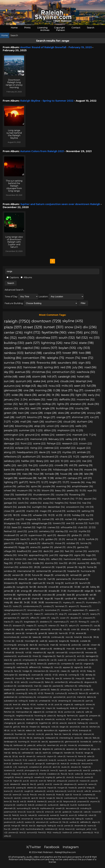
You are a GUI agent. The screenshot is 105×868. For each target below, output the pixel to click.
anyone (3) (95, 801)
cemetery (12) (47, 531)
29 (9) (28, 575)
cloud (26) (70, 422)
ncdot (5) (93, 660)
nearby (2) (57, 832)
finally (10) (44, 559)
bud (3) (74, 805)
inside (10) (38, 563)
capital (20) (87, 457)
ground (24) (32, 435)
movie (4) (72, 745)
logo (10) (91, 555)
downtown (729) (46, 321)
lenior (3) (8, 801)
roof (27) (21, 417)
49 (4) (75, 730)
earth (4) (47, 753)
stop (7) (63, 614)
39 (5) (33, 664)
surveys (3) (62, 760)
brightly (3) (50, 777)
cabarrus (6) (46, 649)
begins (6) (64, 641)
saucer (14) (90, 499)
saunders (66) (67, 363)
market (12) (29, 527)
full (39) (91, 386)
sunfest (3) (74, 822)
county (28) (82, 408)
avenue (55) (23, 372)
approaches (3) (75, 770)
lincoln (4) (35, 742)
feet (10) (69, 551)
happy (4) (28, 708)
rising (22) (36, 448)
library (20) (42, 461)
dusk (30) (93, 404)
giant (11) (9, 543)
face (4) (58, 734)
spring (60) (52, 367)
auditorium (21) (31, 457)
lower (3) (31, 812)
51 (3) (25, 760)
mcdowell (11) (11, 535)
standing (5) (24, 675)
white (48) (11, 377)
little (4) (25, 727)
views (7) (80, 602)
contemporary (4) (27, 697)
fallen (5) (49, 682)
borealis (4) (86, 742)
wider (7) (45, 618)
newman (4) (53, 745)
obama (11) (48, 543)
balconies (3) (61, 791)
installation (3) (53, 774)
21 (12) (7, 527)
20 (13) (67, 515)
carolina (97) (52, 353)
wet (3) (7, 774)
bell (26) (9, 426)
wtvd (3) (20, 770)
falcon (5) (83, 693)
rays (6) (51, 652)
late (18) (89, 474)
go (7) (7, 614)
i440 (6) (46, 637)
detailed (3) (15, 784)
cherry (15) (36, 499)
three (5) (37, 656)
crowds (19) (61, 465)
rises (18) (27, 474)
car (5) (53, 660)
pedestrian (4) (11, 697)
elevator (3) (76, 767)
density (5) (90, 675)
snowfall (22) (68, 448)
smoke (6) (57, 629)
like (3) (33, 784)
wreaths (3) (39, 777)
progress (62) (13, 367)
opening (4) (35, 749)
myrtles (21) (69, 452)
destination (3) (68, 819)
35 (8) (34, 602)
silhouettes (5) (76, 682)
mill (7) (74, 622)
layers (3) (63, 770)
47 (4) (69, 719)
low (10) (63, 563)
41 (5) (55, 675)
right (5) (75, 671)
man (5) (38, 686)
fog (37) (79, 390)
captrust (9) (39, 583)
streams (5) (44, 660)
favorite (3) (9, 760)
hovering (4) (40, 716)
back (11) (25, 539)
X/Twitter (34, 847)
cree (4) (85, 727)
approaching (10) (39, 555)
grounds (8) (82, 595)
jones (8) (61, 595)
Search (91, 28)
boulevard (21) (50, 457)
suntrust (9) (71, 583)
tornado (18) (52, 474)
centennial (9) (44, 571)
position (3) (33, 774)
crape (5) (47, 686)
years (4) (49, 734)
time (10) (23, 555)
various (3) (41, 756)
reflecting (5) (85, 686)
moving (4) (9, 716)
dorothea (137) (47, 338)
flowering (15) (77, 495)
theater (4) (35, 727)
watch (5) (39, 679)
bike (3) (59, 798)
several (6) (81, 633)
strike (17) (61, 478)
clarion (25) (67, 426)
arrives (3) (96, 791)
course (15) (62, 495)
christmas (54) (41, 372)
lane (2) (22, 832)
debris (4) (91, 697)
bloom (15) (48, 490)
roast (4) (8, 727)
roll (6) (28, 652)
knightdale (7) (31, 622)
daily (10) (95, 563)
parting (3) (28, 777)
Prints (27, 28)
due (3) (32, 826)
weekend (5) (10, 656)
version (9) (18, 575)
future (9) (37, 575)
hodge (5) (27, 671)
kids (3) (31, 805)
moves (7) (66, 610)
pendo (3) (69, 826)
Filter (83, 303)
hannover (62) (33, 367)
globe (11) (77, 535)
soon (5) (72, 660)
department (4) (11, 749)
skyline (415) (73, 321)
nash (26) (38, 422)
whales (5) (9, 679)
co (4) (13, 730)
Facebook (52, 847)
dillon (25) (50, 430)
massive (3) (85, 781)
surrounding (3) (24, 808)
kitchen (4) (95, 727)
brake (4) (33, 701)
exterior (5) (69, 679)
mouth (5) (20, 679)
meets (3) (83, 798)
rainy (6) (20, 629)
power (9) (72, 567)
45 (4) (33, 705)
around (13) (59, 511)
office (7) (35, 618)
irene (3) (54, 770)
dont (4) (30, 719)
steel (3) (86, 770)
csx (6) (97, 626)
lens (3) (80, 791)
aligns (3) (96, 822)
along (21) (10, 452)
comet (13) (48, 519)
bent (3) (72, 760)
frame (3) (82, 756)
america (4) (20, 719)
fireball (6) (9, 652)
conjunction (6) (76, 652)
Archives (45, 30)
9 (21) (76, 457)
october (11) (73, 543)
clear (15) (9, 495)
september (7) (80, 610)
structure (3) (9, 788)
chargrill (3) (9, 777)
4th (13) (59, 519)
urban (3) (61, 756)
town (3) (8, 795)
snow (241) (73, 327)
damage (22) (12, 443)
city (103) (84, 348)
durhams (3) (90, 774)
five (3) (16, 801)
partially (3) (96, 770)
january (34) (12, 399)
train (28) (24, 413)
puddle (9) (10, 587)
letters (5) (42, 664)
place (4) (52, 716)
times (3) (19, 777)
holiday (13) (78, 515)
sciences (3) (43, 815)
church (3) (18, 791)
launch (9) (85, 583)
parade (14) (24, 507)
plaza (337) (13, 327)
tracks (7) (9, 622)
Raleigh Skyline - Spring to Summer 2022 (47, 101)
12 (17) (45, 482)
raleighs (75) (55, 358)
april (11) (52, 535)
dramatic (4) (84, 749)
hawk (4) (67, 734)
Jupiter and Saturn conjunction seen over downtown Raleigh (60, 204)
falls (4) (96, 738)
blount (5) (54, 671)
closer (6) (95, 645)
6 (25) (80, 430)
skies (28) (64, 413)
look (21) (56, 452)
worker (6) (26, 637)
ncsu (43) (54, 386)
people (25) (11, 430)
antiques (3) (62, 781)
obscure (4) (88, 734)
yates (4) (31, 745)
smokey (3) (75, 764)
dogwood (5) (91, 682)
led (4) (39, 730)
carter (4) (97, 742)
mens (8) (82, 599)
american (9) (59, 571)
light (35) (81, 395)
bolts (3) (35, 808)
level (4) (17, 705)
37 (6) (72, 633)
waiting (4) (79, 705)
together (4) (45, 723)
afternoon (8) (40, 591)
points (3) (89, 777)
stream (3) (31, 756)
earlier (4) (8, 719)
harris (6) (63, 633)
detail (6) (34, 649)
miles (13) (26, 515)
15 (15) (83, 490)
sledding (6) (59, 649)
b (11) (41, 539)
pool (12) (22, 531)
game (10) (83, 547)
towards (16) (78, 482)
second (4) (75, 727)
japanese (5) (22, 690)
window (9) (10, 571)
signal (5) (79, 667)
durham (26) (85, 422)
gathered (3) (93, 760)
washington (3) (53, 764)
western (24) (63, 435)
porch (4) (71, 697)
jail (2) (89, 829)
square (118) (13, 348)
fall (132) (82, 338)
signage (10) (66, 555)
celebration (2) (51, 829)
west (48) (25, 377)
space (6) (53, 641)
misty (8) (8, 602)
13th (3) (25, 826)
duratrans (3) (10, 770)
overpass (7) (74, 614)
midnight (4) (32, 723)
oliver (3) (16, 819)
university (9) (62, 575)
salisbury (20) (12, 461)
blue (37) (67, 390)
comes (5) (34, 690)
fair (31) (23, 404)
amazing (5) (66, 690)
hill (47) (52, 377)
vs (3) (22, 829)
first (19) (78, 470)
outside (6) (85, 641)
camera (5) (82, 660)
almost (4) (84, 708)
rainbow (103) (14, 353)
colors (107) (49, 348)
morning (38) (43, 390)
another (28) (78, 413)
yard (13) (20, 511)
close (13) (9, 511)
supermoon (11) (37, 535)
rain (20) (22, 465)
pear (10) (37, 551)
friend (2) (42, 832)
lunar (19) (46, 470)
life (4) (29, 738)
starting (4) (39, 738)
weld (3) (15, 829)
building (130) (14, 343)
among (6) (23, 645)
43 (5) (40, 693)
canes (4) (78, 738)
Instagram (71, 847)
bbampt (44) (84, 381)
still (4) (55, 723)
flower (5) (49, 693)
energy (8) (26, 591)
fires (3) (33, 795)
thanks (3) (45, 770)
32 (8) (98, 591)
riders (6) (92, 649)
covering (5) (21, 693)
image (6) (95, 629)
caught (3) (29, 791)
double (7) (76, 618)
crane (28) (37, 413)
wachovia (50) (86, 372)
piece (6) (20, 633)
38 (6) (96, 637)
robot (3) (92, 815)
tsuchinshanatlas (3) (35, 829)
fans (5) (18, 671)
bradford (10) (24, 551)
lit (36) (56, 395)
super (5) (62, 660)
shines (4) (90, 705)
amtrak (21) (84, 452)
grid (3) (7, 826)
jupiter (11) (47, 547)
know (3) (22, 812)
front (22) (26, 443)
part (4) (89, 701)
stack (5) (8, 660)
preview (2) (13, 832)
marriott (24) (80, 435)
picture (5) (71, 656)
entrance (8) (66, 587)
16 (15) (26, 499)
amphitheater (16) (82, 486)
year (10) (59, 551)
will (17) (88, 478)
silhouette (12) (69, 527)
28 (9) (37, 567)
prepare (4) (95, 716)
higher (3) (17, 781)
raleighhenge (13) (42, 523)
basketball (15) (24, 495)
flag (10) (8, 563)
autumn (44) (12, 386)
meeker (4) (39, 708)
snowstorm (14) (75, 507)
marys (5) (80, 679)
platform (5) (54, 664)
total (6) (78, 637)
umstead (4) (45, 701)
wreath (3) (60, 808)
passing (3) (21, 788)
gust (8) (26, 599)
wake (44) (40, 381)
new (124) (71, 343)
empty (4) (77, 734)
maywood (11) (12, 539)
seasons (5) (9, 664)
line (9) (50, 583)
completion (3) (35, 767)
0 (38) (57, 390)
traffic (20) (10, 465)
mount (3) (39, 819)
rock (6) (20, 641)
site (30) (24, 408)
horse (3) (77, 795)
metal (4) (81, 697)
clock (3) (70, 777)
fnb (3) (65, 822)
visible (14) (36, 503)
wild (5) (48, 675)
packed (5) (58, 686)
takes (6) (37, 637)
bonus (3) (79, 777)
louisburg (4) (63, 708)
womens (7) (86, 626)
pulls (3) (20, 822)
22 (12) (92, 527)
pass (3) (94, 781)
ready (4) (39, 719)
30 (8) (77, 587)
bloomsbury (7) (36, 610)
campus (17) (75, 478)
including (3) (86, 808)
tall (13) (8, 515)
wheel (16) (10, 490)
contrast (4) (51, 712)
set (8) (93, 595)
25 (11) (62, 539)
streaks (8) (54, 591)
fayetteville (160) (54, 332)
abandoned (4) (11, 738)
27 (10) (17, 563)
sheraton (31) (78, 404)
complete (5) (67, 664)
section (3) (82, 784)
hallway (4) (83, 723)
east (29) (36, 408)
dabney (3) (64, 805)
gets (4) (21, 723)
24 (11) (34, 539)
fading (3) (52, 826)
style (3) (69, 795)
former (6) (9, 641)
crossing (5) (10, 667)
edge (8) (89, 591)
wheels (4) (50, 719)
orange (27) (64, 417)
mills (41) (67, 386)
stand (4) (72, 723)
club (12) (83, 527)
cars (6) (86, 645)
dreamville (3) (80, 826)
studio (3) (65, 767)
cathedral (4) (28, 753)
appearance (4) (56, 742)
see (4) (45, 742)
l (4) (92, 708)
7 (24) (93, 435)
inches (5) (73, 693)
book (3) (8, 819)
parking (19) (86, 465)
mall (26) (26, 422)
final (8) (8, 599)
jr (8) (17, 591)
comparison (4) (44, 697)
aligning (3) (41, 826)
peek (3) (82, 788)
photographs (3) (32, 770)
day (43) (42, 386)
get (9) (87, 575)
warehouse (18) (28, 478)
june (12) (33, 531)
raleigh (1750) (17, 321)
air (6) (7, 649)
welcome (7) (51, 614)
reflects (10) (10, 555)
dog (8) (17, 599)
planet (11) (60, 547)
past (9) (33, 579)
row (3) (26, 795)
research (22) (70, 443)
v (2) (6, 832)
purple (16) (49, 486)
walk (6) (43, 641)
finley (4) (8, 745)
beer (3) (7, 815)
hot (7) (85, 614)
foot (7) (8, 606)
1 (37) (7, 395)
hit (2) (97, 832)
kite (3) (42, 798)
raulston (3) (30, 822)
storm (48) (39, 377)
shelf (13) (9, 519)
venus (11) (72, 539)
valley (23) (71, 439)
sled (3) (17, 798)
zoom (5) (8, 682)
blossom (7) (19, 626)
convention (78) (34, 358)
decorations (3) (72, 808)
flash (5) (60, 656)
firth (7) (8, 626)
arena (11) (35, 547)
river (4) (76, 719)
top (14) (87, 503)
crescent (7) (89, 618)
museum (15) (25, 490)
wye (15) (92, 490)
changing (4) (10, 723)
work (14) (23, 503)
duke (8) (36, 595)
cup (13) (20, 519)
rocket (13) (71, 519)
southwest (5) (25, 656)
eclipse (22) (22, 448)
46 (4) (60, 712)
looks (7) (17, 606)
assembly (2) (88, 832)
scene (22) (39, 443)
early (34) (94, 395)
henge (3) (16, 826)
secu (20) (75, 461)
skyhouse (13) (86, 519)
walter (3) (79, 774)
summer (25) (27, 430)
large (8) (49, 599)
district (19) (22, 470)
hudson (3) (77, 812)
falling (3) (80, 819)
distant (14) (10, 507)
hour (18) (39, 474)
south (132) (67, 338)
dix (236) (90, 327)
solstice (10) (26, 567)
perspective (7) (12, 618)
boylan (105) (67, 348)
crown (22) (86, 443)
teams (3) (92, 826)
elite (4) (8, 756)
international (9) (26, 571)
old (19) (73, 465)
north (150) (26, 338)
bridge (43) (29, 386)
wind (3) (50, 791)
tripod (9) (61, 567)
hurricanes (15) (12, 499)
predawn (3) (41, 805)
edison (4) (31, 730)
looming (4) (24, 742)
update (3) (67, 812)
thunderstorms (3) (52, 819)
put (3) (26, 781)
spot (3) (35, 798)
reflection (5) (71, 686)
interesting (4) (66, 738)
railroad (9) (76, 575)
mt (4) (22, 738)
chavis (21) (66, 457)
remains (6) (31, 633)
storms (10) (51, 563)
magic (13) (46, 511)
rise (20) (87, 461)
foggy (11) (24, 547)
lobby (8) (95, 587)
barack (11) (35, 543)
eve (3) (60, 826)
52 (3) (24, 774)
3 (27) (7, 422)
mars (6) (70, 649)
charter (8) (37, 599)
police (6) (76, 645)
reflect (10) (57, 559)
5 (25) (39, 430)
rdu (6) (66, 629)
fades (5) (55, 690)
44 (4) (54, 701)
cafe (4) (89, 712)
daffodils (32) (67, 399)
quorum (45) (24, 381)
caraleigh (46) (67, 377)
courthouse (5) (36, 682)
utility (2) (7, 836)
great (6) (43, 633)
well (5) (79, 664)
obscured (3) (87, 764)
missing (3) (81, 760)
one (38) (29, 390)
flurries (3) (8, 798)
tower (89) (70, 353)
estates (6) (9, 633)
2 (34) (24, 399)
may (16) (91, 482)
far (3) (71, 774)
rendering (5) (23, 664)
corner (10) (81, 551)
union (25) (53, 426)
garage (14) (10, 503)
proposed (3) (83, 801)
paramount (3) (10, 812)
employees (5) (30, 660)
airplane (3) (17, 764)
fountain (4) (20, 734)
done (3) (34, 781)
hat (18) (42, 478)
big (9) (82, 567)
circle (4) (40, 734)
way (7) (55, 618)
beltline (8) (10, 595)
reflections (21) (13, 457)
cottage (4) (57, 753)
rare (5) (59, 679)
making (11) (21, 543)
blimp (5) (8, 671)
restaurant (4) (52, 738)
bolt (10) (27, 563)
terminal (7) (61, 606)
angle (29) (49, 408)
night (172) (32, 332)
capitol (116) (31, 348)
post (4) (58, 705)
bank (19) (9, 470)
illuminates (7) (93, 602)
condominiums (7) (32, 606)
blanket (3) (42, 801)
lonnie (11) (86, 543)
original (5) (89, 664)
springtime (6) (32, 629)
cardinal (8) (71, 599)
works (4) (60, 719)
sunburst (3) (53, 805)
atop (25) (40, 426)
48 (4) (7, 730)
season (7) (94, 610)
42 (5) (17, 682)
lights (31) (63, 404)
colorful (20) (46, 465)
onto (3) (41, 795)
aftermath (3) (10, 808)
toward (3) (96, 812)
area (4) (63, 723)
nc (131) (94, 338)
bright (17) (55, 482)
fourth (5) (78, 690)
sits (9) (7, 575)
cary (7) (19, 622)
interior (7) (54, 626)
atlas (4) (25, 705)
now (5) (58, 667)
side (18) (78, 474)
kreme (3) (8, 791)
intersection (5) (41, 671)
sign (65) (85, 363)
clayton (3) (52, 756)
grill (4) (16, 727)
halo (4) (21, 730)
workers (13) (73, 511)
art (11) (24, 535)
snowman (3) (27, 819)
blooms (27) (35, 417)
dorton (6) (81, 649)
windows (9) (10, 579)
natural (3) (32, 815)
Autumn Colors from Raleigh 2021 (42, 151)
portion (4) (70, 712)
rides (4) (88, 738)
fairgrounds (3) (70, 801)
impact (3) (52, 788)
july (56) (78, 367)
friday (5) (91, 671)
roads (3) (89, 819)
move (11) (60, 543)
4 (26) (15, 422)
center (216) (13, 332)
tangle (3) (51, 798)
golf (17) (24, 482)
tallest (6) (53, 633)
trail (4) (7, 753)
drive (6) (85, 629)
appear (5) (68, 667)
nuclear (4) (42, 705)
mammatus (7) (61, 622)
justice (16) (10, 486)
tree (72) (87, 358)
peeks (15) (73, 490)
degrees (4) (48, 749)
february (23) (56, 439)
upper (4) (83, 716)
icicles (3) (26, 798)
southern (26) (54, 422)
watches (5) (22, 667)
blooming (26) (24, 426)
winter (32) (11, 404)
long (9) (59, 583)
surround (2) (32, 832)
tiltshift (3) (32, 801)
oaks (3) (87, 812)
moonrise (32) (86, 399)
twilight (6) (9, 629)
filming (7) (84, 622)
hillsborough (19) (63, 470)
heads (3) (73, 788)
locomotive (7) (52, 610)
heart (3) (64, 815)
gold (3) (41, 784)
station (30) (11, 408)
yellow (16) (24, 486)
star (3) (22, 756)
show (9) (23, 579)
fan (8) (33, 587)
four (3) (7, 829)
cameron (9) (48, 567)
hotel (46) (83, 377)
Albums (26, 277)
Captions (13, 277)
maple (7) (31, 626)
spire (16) (36, 486)
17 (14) (79, 499)
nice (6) (69, 637)
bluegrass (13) (12, 523)
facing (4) (61, 716)
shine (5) (63, 675)
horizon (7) (27, 614)
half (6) (14, 649)
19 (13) (51, 515)
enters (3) (49, 812)
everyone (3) (10, 805)
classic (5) (65, 671)
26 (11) (82, 539)
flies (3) (64, 774)
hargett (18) (11, 478)
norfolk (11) (92, 539)
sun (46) (9, 381)
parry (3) (52, 801)
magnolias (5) (49, 656)
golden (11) (51, 539)
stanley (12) (62, 531)
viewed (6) (45, 629)
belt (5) (88, 667)
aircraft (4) (94, 693)
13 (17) (66, 482)
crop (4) (8, 705)
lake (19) (35, 470)
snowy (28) (94, 413)
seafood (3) (42, 760)
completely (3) (89, 795)
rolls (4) (55, 727)
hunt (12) (94, 523)
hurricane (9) (88, 571)
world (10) (94, 551)
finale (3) (60, 795)
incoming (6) (10, 645)
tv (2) (94, 829)
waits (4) (80, 712)
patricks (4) (60, 749)
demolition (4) (51, 730)
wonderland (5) (25, 686)
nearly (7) (95, 614)
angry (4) (95, 749)
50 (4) (15, 756)
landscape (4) (10, 742)
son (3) (58, 812)
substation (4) (11, 701)
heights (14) (62, 503)
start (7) (25, 618)
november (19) (12, 474)
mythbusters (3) (47, 808)
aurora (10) (83, 563)
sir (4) (51, 705)
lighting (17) (11, 482)
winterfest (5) (61, 682)
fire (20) (33, 465)
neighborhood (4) (24, 716)
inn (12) (73, 531)
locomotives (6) (12, 637)
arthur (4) (41, 745)
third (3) (43, 774)
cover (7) (65, 618)
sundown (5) (10, 686)
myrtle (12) (84, 531)
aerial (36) (44, 395)
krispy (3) (91, 788)
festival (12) (10, 531)
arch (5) (81, 656)
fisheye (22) (54, 443)
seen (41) (80, 386)
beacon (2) (70, 829)
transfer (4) (69, 753)
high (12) (41, 527)
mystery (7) (69, 602)
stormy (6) (44, 645)
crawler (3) (58, 784)
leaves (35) (68, 395)
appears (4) (72, 749)
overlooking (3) (71, 798)
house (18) (66, 474)
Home (14, 28)
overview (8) (49, 595)
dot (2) (61, 829)
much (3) (8, 781)
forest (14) (75, 503)
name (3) (40, 812)
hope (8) (59, 599)
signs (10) (80, 555)
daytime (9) (25, 583)
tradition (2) (67, 832)
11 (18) (51, 478)
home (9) (92, 567)
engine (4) (68, 705)
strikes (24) (48, 435)
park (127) (33, 343)
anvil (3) (49, 784)
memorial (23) (39, 439)
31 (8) (63, 591)
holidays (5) (47, 667)
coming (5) (74, 675)
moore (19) (90, 470)
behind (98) (33, 353)
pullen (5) (88, 690)
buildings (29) (65, 408)
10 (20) (65, 461)
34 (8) (27, 602)
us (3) (6, 784)
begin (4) (64, 727)
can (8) (85, 587)
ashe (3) (91, 756)
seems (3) (17, 795)
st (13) (59, 515)
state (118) (86, 343)
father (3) (51, 781)
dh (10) (72, 563)
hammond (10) (72, 559)
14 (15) (37, 490)
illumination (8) (75, 591)
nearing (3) (23, 767)
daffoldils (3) (85, 822)
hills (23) (9, 439)
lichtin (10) (21, 559)
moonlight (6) (31, 641)
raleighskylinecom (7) (15, 610)
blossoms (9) (11, 583)
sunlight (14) (39, 507)
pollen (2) (77, 832)
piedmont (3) (10, 822)
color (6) (75, 629)
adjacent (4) (39, 712)
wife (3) (88, 791)
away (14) (48, 503)
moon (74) (73, 358)
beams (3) (51, 795)
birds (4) (74, 708)
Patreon (60, 30)
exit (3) (23, 801)
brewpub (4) (85, 730)
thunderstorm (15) (44, 495)
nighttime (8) (24, 595)
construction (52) (64, 372)
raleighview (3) (70, 784)
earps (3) (32, 760)
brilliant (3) (83, 815)
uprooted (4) (59, 697)
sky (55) (9, 372)
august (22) (84, 448)
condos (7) (49, 606)
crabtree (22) (51, 448)
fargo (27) (49, 417)
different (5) (35, 667)
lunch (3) (72, 791)
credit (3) (8, 767)
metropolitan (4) (24, 712)
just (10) (54, 555)
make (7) (39, 614)
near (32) (52, 399)
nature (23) (22, 439)
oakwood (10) (89, 559)
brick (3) (8, 764)
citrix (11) (71, 547)
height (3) (86, 767)
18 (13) (16, 515)
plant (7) (16, 614)
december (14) (56, 507)
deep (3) (25, 784)
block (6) (88, 637)
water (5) (90, 679)
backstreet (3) (84, 805)
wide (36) (17, 395)
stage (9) (49, 575)
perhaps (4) (87, 719)
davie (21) (45, 452)
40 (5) (83, 671)
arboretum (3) (42, 822)
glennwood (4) (72, 742)
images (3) (16, 774)
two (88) (85, 353)
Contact (76, 28)
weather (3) (22, 805)
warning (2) (81, 829)
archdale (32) (37, 399)
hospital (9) (73, 571)
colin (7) (95, 622)
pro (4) (63, 745)
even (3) (42, 781)
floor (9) (42, 579)
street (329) (33, 327)
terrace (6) (65, 645)
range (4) (89, 753)
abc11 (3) (56, 767)
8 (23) (82, 439)
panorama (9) (64, 579)
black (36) (31, 395)
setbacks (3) (40, 791)
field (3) (15, 815)
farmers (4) (72, 716)
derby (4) (16, 753)
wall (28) (9, 417)
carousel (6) (62, 652)
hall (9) (51, 579)
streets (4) (9, 734)
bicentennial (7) (53, 602)
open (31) (35, 404)
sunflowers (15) (52, 499)
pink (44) (53, 381)
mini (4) (31, 734)
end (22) (9, 448)
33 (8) (91, 599)
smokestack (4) (86, 745)
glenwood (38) (13, 390)
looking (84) (13, 358)
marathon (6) (39, 652)
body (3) (52, 760)
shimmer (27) (80, 417)
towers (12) (59, 523)
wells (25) (81, 426)
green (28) (10, 413)
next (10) (32, 559)
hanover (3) (72, 756)
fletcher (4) (9, 712)
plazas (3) (42, 788)
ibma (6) (20, 652)
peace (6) (24, 649)
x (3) (15, 767)
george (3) (40, 764)
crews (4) (93, 723)
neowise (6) (91, 652)
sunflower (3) (55, 822)
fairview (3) (93, 798)
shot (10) (9, 559)
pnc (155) (91, 332)
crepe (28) (50, 413)
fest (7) (64, 626)
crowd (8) (53, 587)
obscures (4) (78, 701)
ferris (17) (35, 482)
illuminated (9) (80, 579)
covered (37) (93, 390)
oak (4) (38, 753)
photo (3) (47, 767)
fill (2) (49, 832)
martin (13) (32, 511)
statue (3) (65, 764)
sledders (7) (46, 622)
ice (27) (94, 417)
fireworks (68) (47, 363)
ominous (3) (29, 764)
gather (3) (61, 777)
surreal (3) (54, 815)
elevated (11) (11, 547)
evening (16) (63, 486)
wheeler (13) (40, 515)
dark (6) (33, 645)
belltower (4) (20, 745)
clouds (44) (67, 381)
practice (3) (73, 781)
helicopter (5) (11, 675)
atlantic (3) (32, 788)
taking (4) (45, 727)
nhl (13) (90, 507)
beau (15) (60, 490)
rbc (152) (10, 338)
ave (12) (70, 523)
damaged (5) (92, 656)
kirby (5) (32, 693)
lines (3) (18, 760)
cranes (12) (53, 527)
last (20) (55, 461)
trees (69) (29, 363)
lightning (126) (52, 343)
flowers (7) (86, 606)
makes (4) (9, 708)
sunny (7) (42, 626)
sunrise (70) (12, 363)
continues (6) (58, 637)
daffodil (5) (9, 693)
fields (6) (74, 641)
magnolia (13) (33, 519)
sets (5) (24, 682)
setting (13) (88, 511)
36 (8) (41, 602)
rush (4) (18, 708)
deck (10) (48, 551)
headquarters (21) (27, 452)
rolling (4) (23, 701)
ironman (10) (11, 567)
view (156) (75, 332)
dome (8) (42, 587)
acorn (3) (73, 815)
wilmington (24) (14, 435)
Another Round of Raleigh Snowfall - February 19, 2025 (56, 47)
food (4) (79, 753)
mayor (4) (51, 708)
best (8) (71, 595)
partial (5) (45, 690)
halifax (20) (28, 461)
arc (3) (59, 801)
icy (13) (90, 515)
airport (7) (74, 606)
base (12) (17, 527)
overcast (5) (37, 675)
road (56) (90, 367)
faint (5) (30, 679)
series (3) (92, 784)
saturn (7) (74, 626)
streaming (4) (65, 701)
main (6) (54, 645)
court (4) (24, 749)
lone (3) (23, 815)
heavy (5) (50, 679)
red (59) (66, 367)
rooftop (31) (49, 404)
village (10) (10, 551)
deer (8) (18, 602)
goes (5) (17, 660)
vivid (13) (26, 523)
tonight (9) (22, 587)
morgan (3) (62, 788)
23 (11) (86, 535)
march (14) (68, 499)
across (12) (82, 523)
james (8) (9, 591)
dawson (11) (64, 535)
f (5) (82, 675)
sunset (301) (53, 327)
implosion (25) (66, 430)
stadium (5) (9, 690)
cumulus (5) (61, 693)
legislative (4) (65, 730)
